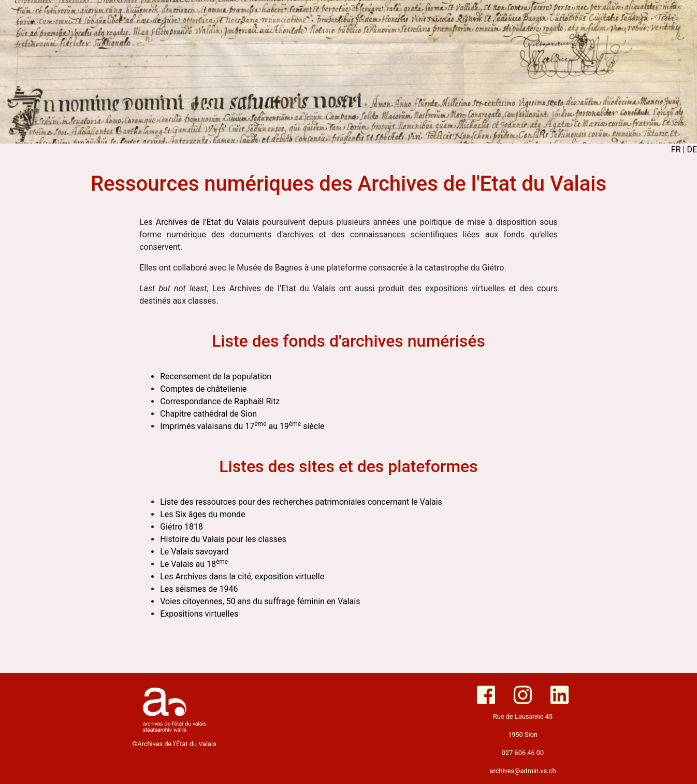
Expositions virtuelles (199, 614)
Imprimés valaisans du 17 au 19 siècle (242, 426)
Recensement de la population (216, 376)
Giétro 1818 (181, 527)
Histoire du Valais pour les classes (223, 539)
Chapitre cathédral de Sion (208, 414)
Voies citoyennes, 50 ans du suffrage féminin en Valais (260, 601)
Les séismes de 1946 (199, 589)
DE (692, 149)
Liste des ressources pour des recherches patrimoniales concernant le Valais (301, 502)
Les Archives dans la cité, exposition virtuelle (242, 576)
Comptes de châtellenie (203, 389)
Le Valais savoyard (194, 552)
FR (676, 149)
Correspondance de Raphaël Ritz (220, 401)
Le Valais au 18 (194, 564)
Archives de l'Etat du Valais (207, 222)
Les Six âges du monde (202, 514)
